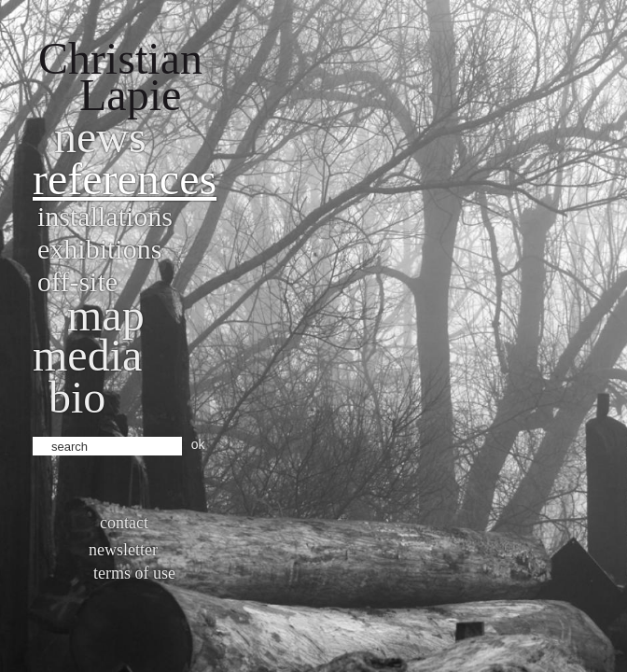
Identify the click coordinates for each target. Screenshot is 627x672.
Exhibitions (99, 249)
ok (198, 444)
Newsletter (123, 550)
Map (106, 315)
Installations (105, 216)
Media (87, 355)
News (100, 137)
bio (77, 397)
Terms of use (134, 573)
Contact (124, 523)
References (125, 179)
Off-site (77, 281)
